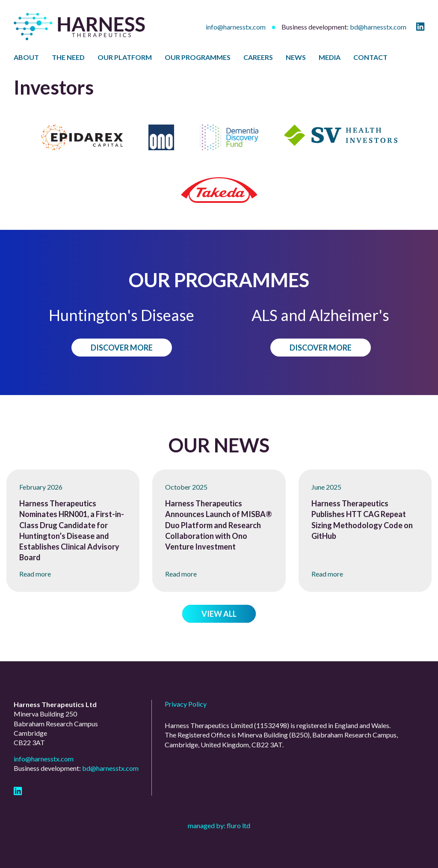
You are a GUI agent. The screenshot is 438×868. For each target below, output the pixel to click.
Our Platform (125, 57)
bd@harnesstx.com (378, 27)
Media (330, 57)
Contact (370, 57)
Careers (258, 57)
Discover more (122, 348)
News (296, 57)
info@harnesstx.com (236, 27)
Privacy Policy (186, 704)
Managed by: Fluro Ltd (219, 825)
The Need (68, 57)
